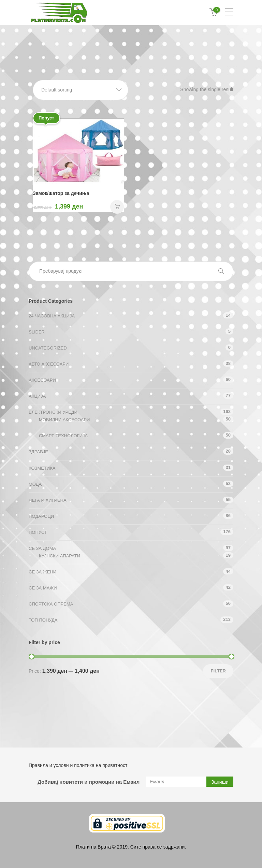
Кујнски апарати (60, 556)
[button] (81, 90)
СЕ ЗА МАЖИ (43, 588)
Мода (35, 484)
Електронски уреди (53, 412)
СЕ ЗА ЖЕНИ (42, 572)
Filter (218, 671)
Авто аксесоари (49, 364)
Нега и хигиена (48, 500)
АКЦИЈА (37, 396)
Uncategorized (48, 348)
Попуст (38, 532)
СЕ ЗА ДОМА (42, 548)
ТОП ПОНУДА (43, 620)
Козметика (42, 468)
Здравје (38, 452)
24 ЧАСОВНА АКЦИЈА (52, 316)
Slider (37, 332)
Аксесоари (42, 380)
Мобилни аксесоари (64, 420)
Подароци (41, 516)
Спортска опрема (51, 604)
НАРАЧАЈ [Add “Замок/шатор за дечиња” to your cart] (117, 207)
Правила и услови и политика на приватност (78, 765)
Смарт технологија (63, 436)
